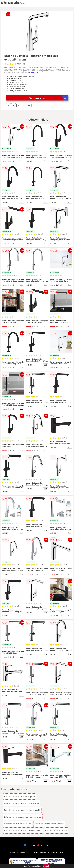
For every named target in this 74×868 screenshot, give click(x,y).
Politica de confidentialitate (38, 852)
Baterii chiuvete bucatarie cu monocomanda (23, 817)
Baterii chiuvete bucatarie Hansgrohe (20, 797)
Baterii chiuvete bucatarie (56, 830)
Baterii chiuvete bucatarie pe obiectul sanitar (23, 830)
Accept (46, 866)
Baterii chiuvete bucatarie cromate (49, 824)
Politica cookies (57, 852)
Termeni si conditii (17, 852)
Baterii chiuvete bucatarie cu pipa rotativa (22, 803)
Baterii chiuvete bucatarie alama (18, 824)
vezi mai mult (33, 72)
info (21, 161)
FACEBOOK (30, 845)
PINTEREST (43, 845)
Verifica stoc (49, 98)
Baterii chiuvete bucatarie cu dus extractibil (22, 810)
